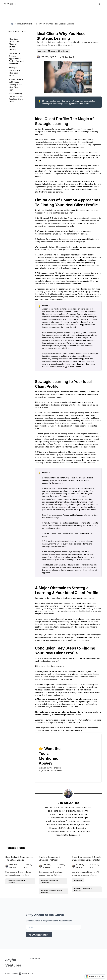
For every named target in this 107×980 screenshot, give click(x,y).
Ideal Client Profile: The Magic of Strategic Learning (14, 44)
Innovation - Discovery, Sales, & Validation (52, 891)
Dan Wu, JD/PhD (68, 803)
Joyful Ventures (9, 4)
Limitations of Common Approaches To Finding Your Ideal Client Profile (17, 58)
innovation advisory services (69, 181)
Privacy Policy (36, 958)
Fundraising (78, 880)
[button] (104, 4)
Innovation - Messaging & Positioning (53, 51)
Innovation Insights (24, 24)
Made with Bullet (26, 974)
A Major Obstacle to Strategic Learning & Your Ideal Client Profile (16, 85)
